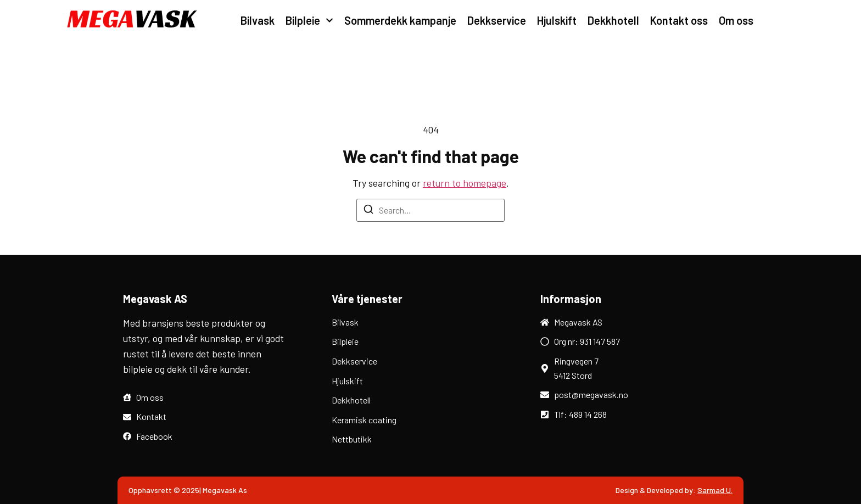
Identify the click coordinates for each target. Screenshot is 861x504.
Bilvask (258, 20)
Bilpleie (309, 20)
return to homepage (465, 183)
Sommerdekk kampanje (400, 20)
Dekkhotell (613, 20)
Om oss (736, 20)
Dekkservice (497, 20)
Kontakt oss (679, 20)
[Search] (368, 211)
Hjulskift (557, 20)
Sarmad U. (715, 490)
